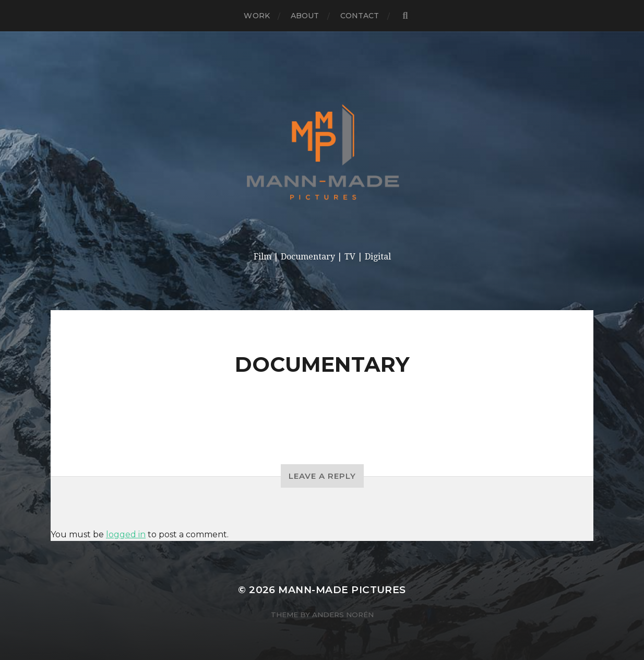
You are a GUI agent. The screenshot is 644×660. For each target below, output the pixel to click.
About (305, 16)
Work (257, 16)
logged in (126, 534)
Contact (360, 16)
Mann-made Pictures (342, 590)
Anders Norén (343, 615)
